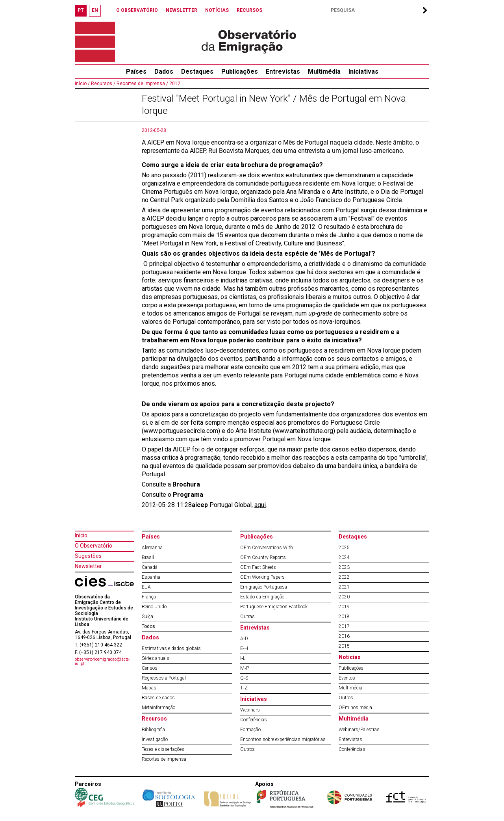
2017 (344, 626)
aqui (260, 505)
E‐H (244, 648)
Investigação (155, 739)
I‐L (243, 658)
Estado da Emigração (262, 597)
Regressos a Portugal (164, 678)
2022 (344, 577)
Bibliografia (153, 730)
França (149, 597)
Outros (247, 749)
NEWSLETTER (182, 10)
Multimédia (324, 72)
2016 (344, 636)
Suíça (147, 617)
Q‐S (244, 678)
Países (151, 537)
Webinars (250, 710)
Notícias (350, 657)
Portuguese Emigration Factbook (274, 607)
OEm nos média (355, 708)
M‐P (245, 668)
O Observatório (94, 546)
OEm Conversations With (267, 548)
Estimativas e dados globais (171, 648)
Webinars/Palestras (359, 730)
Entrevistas (283, 72)
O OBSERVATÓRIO (137, 10)
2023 (344, 567)
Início (81, 535)
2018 (344, 617)
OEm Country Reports (263, 557)
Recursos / (103, 84)
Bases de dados (158, 698)
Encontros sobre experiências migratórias (283, 739)
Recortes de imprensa (164, 759)
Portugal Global (222, 505)
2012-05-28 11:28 (167, 505)
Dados (164, 72)
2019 (344, 607)
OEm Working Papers (262, 577)
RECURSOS (249, 10)
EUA (146, 587)
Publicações (240, 72)
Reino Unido (154, 607)
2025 (344, 548)
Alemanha (152, 548)
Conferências (254, 720)
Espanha (151, 577)
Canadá (150, 567)
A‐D (244, 639)
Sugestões (88, 556)
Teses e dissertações (163, 749)
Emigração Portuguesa (264, 587)
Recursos (154, 719)
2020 (344, 597)
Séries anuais (156, 658)
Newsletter (88, 566)
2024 (344, 557)
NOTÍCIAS (217, 10)
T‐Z (244, 688)
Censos (150, 668)
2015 (344, 646)
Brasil (148, 557)
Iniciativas (363, 72)
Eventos (347, 678)
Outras (247, 617)
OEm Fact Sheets (258, 567)
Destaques (197, 72)
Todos (148, 626)
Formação (250, 730)
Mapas (149, 688)
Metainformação (158, 708)
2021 (344, 587)
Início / (82, 84)
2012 (174, 84)
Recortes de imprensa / (142, 84)
